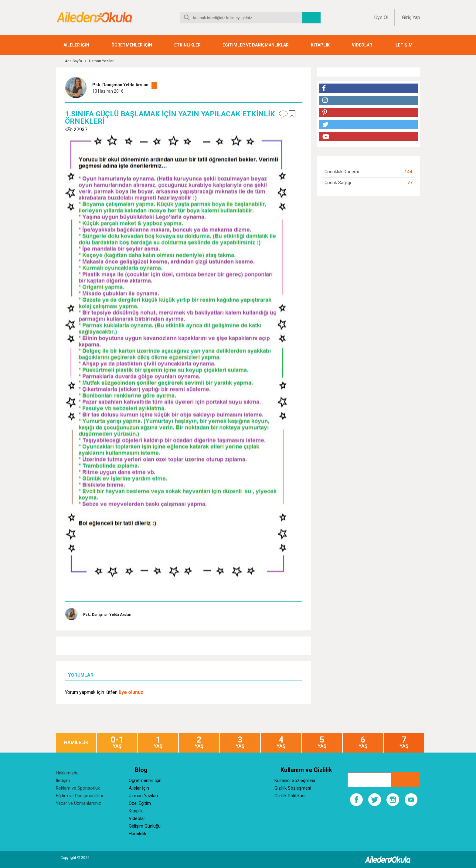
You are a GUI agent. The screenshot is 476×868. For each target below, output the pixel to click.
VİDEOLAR (362, 45)
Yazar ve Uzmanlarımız (78, 803)
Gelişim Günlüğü (145, 826)
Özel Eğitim (140, 803)
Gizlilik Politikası (290, 796)
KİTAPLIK (320, 45)
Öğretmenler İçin (145, 781)
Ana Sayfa (73, 61)
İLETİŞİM (403, 45)
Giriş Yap (411, 17)
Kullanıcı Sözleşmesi (295, 781)
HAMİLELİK (76, 743)
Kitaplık (136, 811)
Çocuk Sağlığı (338, 183)
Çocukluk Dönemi (342, 172)
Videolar (137, 818)
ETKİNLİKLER (187, 45)
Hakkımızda (67, 773)
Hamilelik (138, 834)
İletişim (63, 781)
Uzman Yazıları (102, 61)
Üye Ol (381, 17)
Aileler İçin (139, 788)
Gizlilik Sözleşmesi (293, 788)
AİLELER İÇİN (76, 45)
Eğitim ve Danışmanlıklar (80, 796)
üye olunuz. (132, 692)
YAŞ (117, 742)
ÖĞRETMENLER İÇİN (132, 45)
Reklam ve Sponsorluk (78, 788)
